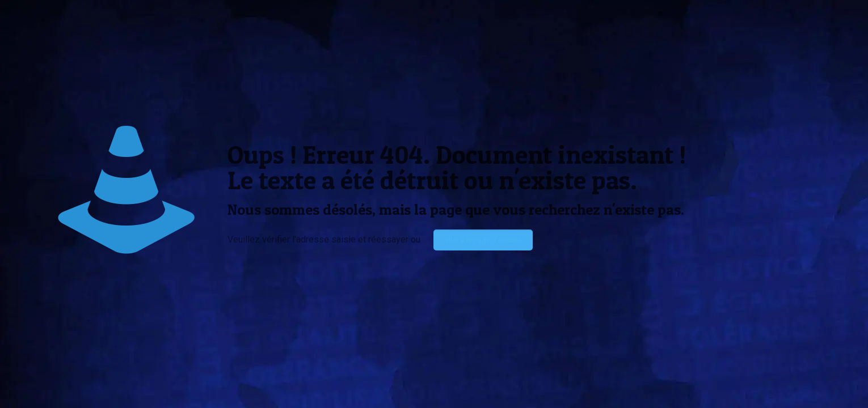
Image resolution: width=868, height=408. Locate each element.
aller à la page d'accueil (483, 240)
